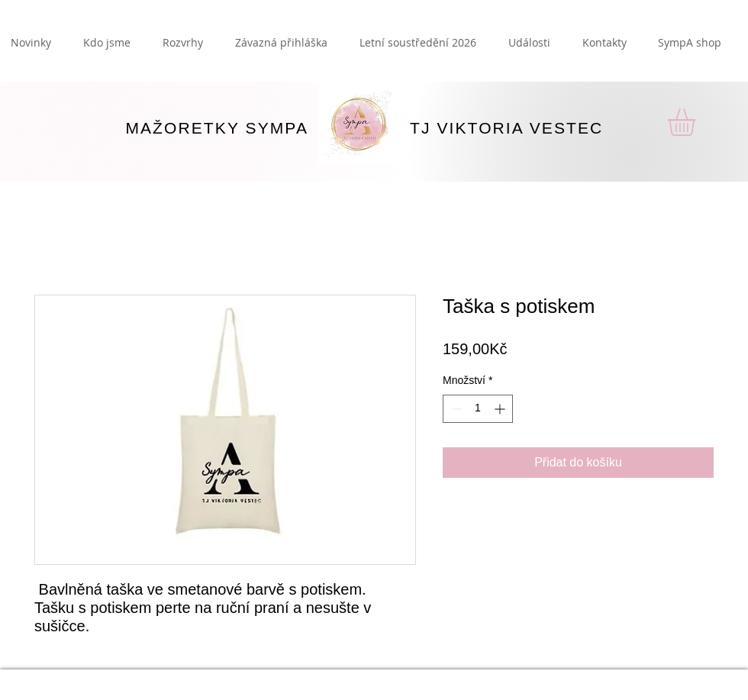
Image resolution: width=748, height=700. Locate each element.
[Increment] (501, 409)
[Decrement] (455, 409)
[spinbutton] (478, 409)
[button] (698, 122)
